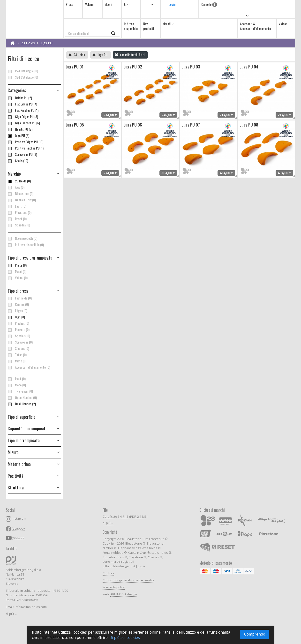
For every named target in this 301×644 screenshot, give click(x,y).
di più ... (11, 614)
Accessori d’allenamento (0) (29, 367)
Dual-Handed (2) (22, 404)
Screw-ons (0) (20, 342)
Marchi (168, 24)
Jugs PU (46, 43)
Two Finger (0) (20, 391)
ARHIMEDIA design (124, 594)
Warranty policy (114, 587)
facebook (19, 528)
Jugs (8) (16, 317)
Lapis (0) (17, 206)
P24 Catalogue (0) (23, 71)
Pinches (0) (18, 323)
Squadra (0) (19, 225)
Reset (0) (17, 219)
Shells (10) (18, 161)
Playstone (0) (20, 212)
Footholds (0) (20, 298)
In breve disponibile (131, 26)
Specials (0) (19, 336)
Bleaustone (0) (21, 194)
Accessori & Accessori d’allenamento (255, 26)
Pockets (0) (19, 329)
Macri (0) (17, 271)
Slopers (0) (18, 348)
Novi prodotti (149, 26)
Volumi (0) (18, 278)
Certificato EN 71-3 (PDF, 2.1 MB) (125, 517)
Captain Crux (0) (22, 200)
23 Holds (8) (19, 181)
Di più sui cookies (125, 638)
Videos (283, 24)
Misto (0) (17, 361)
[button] (34, 258)
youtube (18, 538)
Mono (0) (17, 385)
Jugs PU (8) (19, 135)
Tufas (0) (17, 355)
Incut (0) (17, 379)
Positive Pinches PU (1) (26, 148)
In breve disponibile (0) (26, 245)
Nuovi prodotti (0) (23, 238)
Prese (69, 4)
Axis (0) (16, 187)
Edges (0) (17, 311)
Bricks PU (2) (20, 98)
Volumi (89, 4)
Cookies (108, 573)
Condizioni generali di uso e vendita (128, 580)
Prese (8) (17, 265)
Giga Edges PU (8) (23, 117)
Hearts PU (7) (20, 129)
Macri (108, 4)
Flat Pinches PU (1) (23, 110)
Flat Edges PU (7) (22, 104)
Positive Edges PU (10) (26, 142)
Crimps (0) (18, 304)
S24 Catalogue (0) (23, 77)
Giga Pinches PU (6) (24, 123)
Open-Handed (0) (22, 397)
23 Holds (28, 43)
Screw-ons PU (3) (22, 154)
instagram (19, 519)
